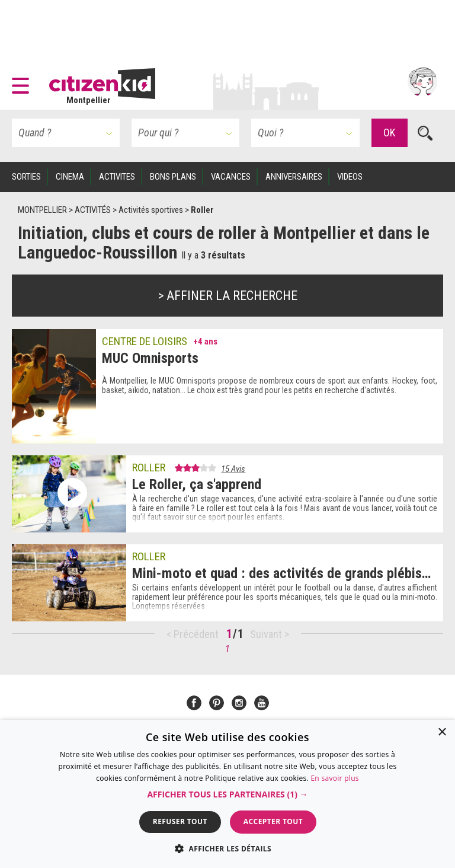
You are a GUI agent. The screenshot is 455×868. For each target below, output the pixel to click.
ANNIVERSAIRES (294, 177)
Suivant (267, 634)
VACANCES (231, 177)
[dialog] (227, 794)
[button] (23, 82)
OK (389, 133)
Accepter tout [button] (273, 821)
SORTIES (26, 177)
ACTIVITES (117, 177)
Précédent (196, 634)
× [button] (442, 733)
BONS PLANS (173, 177)
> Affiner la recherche (228, 296)
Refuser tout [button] (180, 821)
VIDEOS (350, 177)
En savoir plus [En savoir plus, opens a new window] (334, 778)
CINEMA (70, 177)
